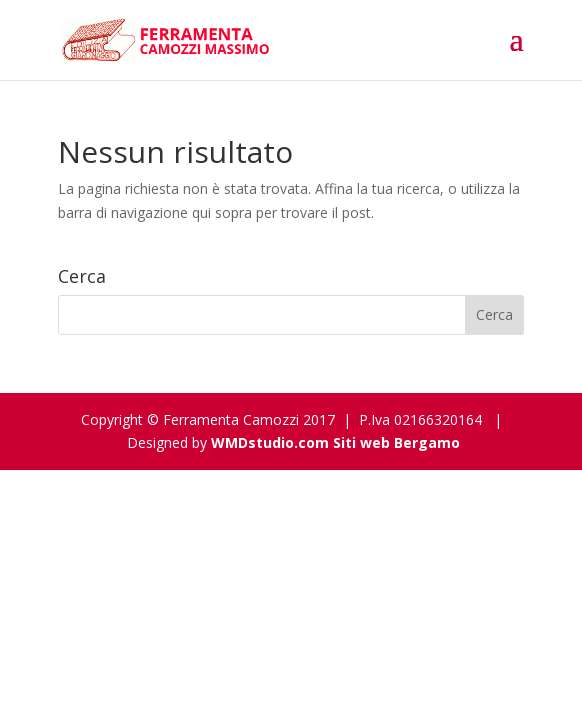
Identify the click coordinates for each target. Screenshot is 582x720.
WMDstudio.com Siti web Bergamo (335, 442)
